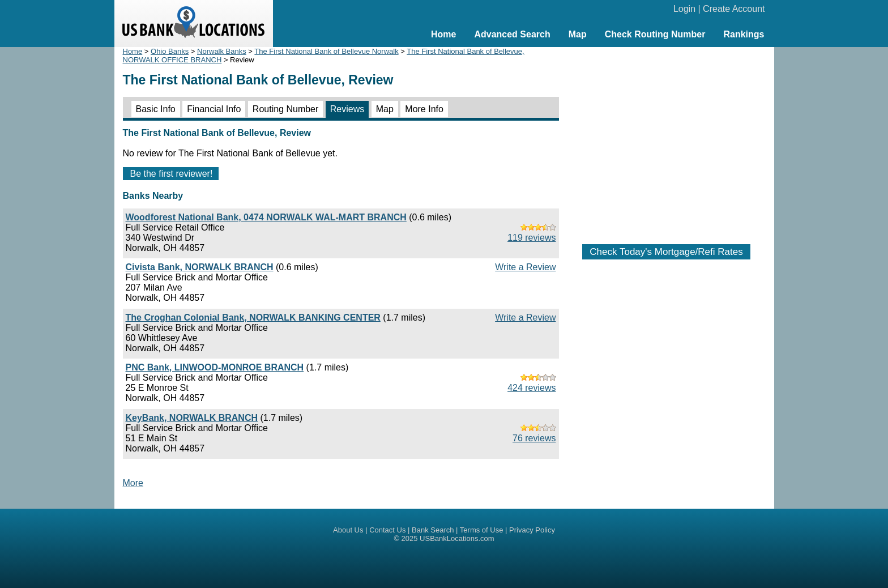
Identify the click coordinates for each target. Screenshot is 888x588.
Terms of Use (482, 530)
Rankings (744, 34)
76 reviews (534, 438)
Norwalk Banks (222, 51)
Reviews (347, 109)
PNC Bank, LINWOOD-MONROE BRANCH (215, 367)
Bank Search (433, 530)
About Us (348, 530)
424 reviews (531, 388)
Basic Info (156, 109)
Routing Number (286, 109)
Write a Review (525, 267)
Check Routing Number (655, 34)
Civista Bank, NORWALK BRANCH (200, 267)
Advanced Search (512, 34)
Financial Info (214, 109)
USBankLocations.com (457, 538)
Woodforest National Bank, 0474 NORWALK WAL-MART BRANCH (266, 217)
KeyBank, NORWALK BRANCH (192, 418)
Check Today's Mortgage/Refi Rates (666, 252)
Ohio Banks (170, 51)
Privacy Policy (532, 530)
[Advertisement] (667, 140)
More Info (424, 109)
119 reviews (531, 238)
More (133, 483)
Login (684, 9)
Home (443, 34)
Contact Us (387, 530)
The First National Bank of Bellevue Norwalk (326, 51)
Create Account (734, 9)
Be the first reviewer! (172, 174)
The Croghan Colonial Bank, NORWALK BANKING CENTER (253, 318)
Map (578, 34)
